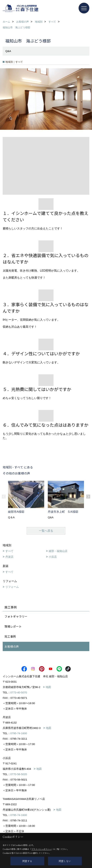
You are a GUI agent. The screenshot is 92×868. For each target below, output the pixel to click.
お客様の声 (12, 646)
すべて (9, 551)
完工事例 (10, 636)
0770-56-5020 (19, 774)
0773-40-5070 (19, 692)
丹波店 (9, 557)
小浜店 (53, 557)
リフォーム (12, 587)
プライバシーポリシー (41, 849)
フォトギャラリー (16, 616)
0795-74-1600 (19, 733)
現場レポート (13, 626)
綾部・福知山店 (58, 551)
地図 (48, 687)
